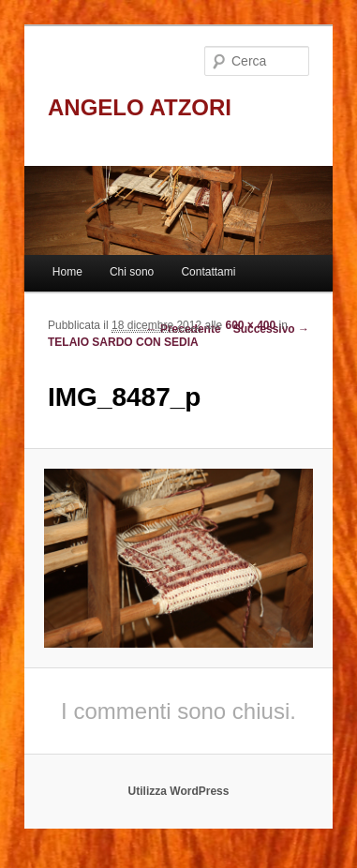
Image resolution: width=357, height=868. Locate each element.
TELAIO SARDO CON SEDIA (123, 342)
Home (67, 272)
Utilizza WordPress (179, 791)
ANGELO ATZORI (140, 107)
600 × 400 (251, 325)
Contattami (208, 272)
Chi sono (132, 272)
